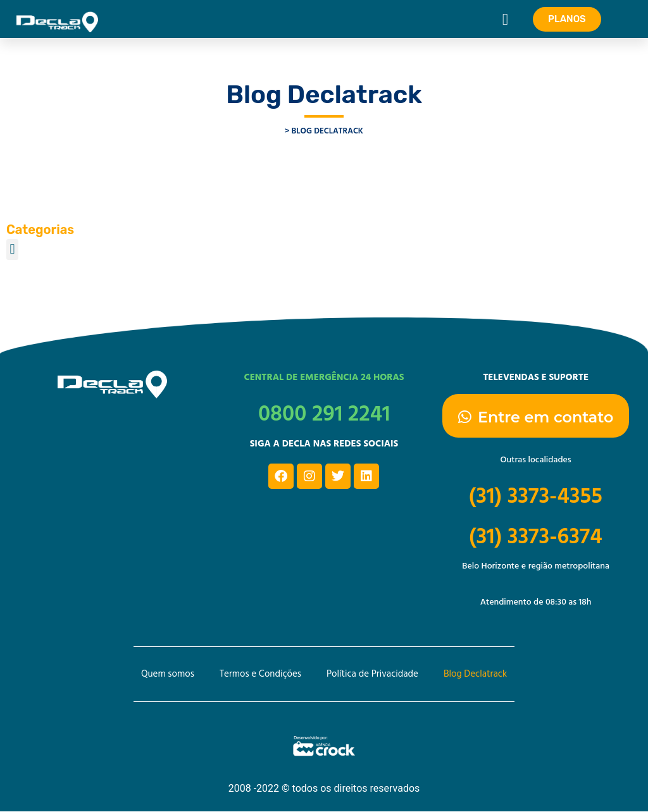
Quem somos (168, 674)
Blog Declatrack (475, 674)
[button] (506, 19)
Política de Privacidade (372, 674)
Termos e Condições (260, 674)
